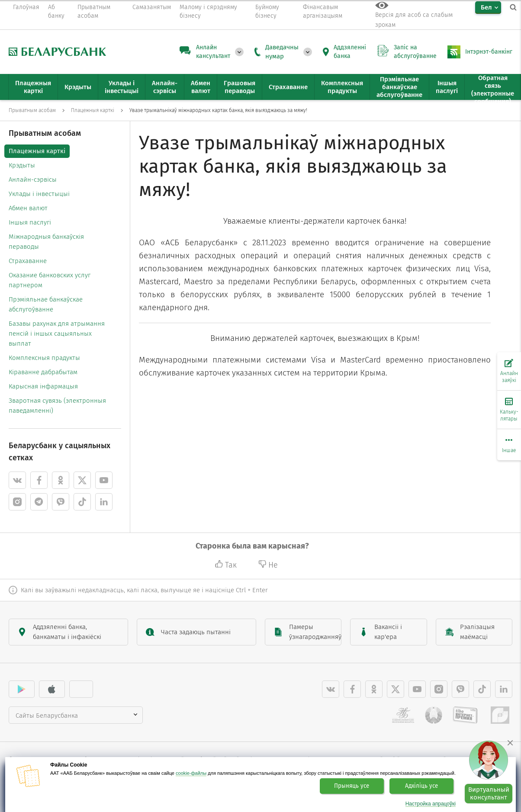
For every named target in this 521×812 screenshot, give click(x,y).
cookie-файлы (191, 773)
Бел (486, 7)
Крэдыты (22, 165)
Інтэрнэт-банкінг (489, 52)
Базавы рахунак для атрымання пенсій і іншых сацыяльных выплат (57, 334)
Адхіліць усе (421, 786)
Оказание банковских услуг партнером (50, 280)
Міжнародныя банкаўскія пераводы (46, 242)
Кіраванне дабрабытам (43, 372)
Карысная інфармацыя (43, 386)
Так (227, 565)
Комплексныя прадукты (44, 358)
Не (268, 565)
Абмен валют (28, 208)
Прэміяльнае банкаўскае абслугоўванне (46, 304)
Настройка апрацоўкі (431, 804)
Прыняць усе (352, 786)
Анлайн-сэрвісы (33, 180)
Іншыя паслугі (30, 222)
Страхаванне (28, 261)
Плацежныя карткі (37, 151)
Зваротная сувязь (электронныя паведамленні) (57, 406)
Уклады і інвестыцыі (39, 194)
